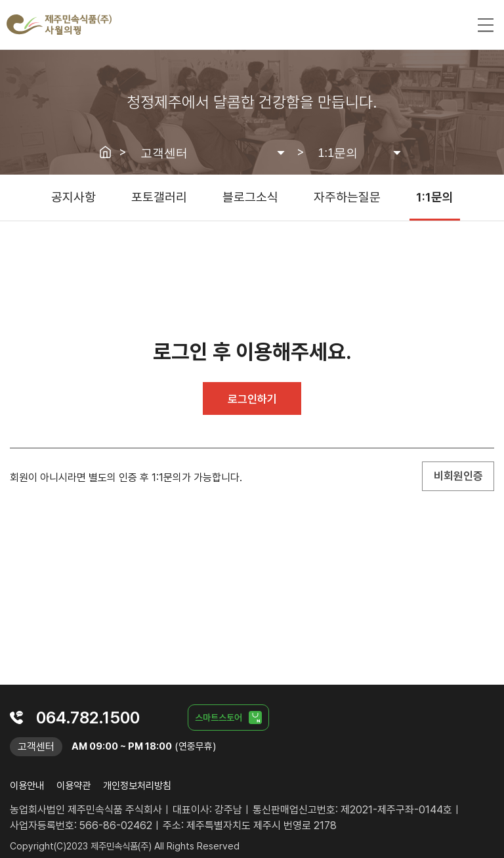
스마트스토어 (219, 718)
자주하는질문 (347, 197)
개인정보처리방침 (137, 786)
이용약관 (73, 786)
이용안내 (27, 786)
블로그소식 (250, 197)
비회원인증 (458, 476)
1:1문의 (435, 197)
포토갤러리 (159, 197)
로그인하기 (252, 399)
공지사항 (73, 197)
